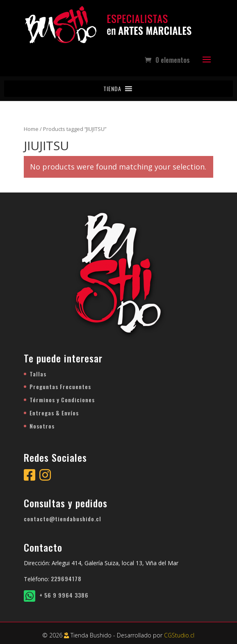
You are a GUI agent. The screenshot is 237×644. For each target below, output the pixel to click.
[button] (112, 89)
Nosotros (42, 426)
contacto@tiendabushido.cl (63, 519)
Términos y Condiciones (62, 400)
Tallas (38, 374)
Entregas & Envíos (54, 413)
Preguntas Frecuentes (60, 386)
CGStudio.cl (179, 635)
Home (31, 129)
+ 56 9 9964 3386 (56, 595)
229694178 (66, 579)
